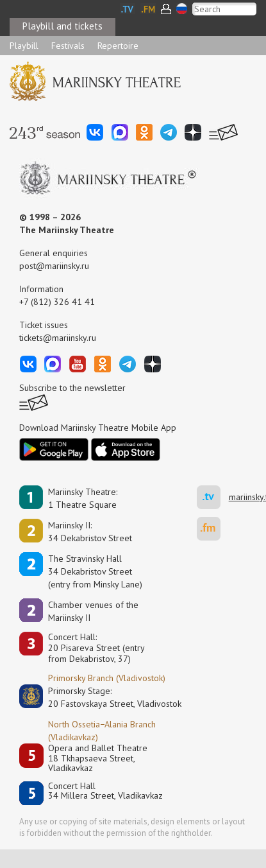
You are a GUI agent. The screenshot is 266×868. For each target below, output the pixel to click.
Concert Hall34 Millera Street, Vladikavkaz (105, 791)
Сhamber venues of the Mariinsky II (93, 611)
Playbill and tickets (62, 26)
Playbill (24, 46)
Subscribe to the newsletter (72, 388)
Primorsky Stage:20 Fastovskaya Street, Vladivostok (106, 697)
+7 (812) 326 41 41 (57, 302)
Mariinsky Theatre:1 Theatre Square (83, 498)
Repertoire (118, 46)
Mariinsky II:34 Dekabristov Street (90, 532)
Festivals (68, 46)
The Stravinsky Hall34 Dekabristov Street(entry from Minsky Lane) (95, 571)
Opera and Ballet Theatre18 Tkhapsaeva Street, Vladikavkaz (98, 758)
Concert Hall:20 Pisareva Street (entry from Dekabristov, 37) (96, 648)
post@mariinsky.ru (54, 266)
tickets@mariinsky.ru (58, 338)
